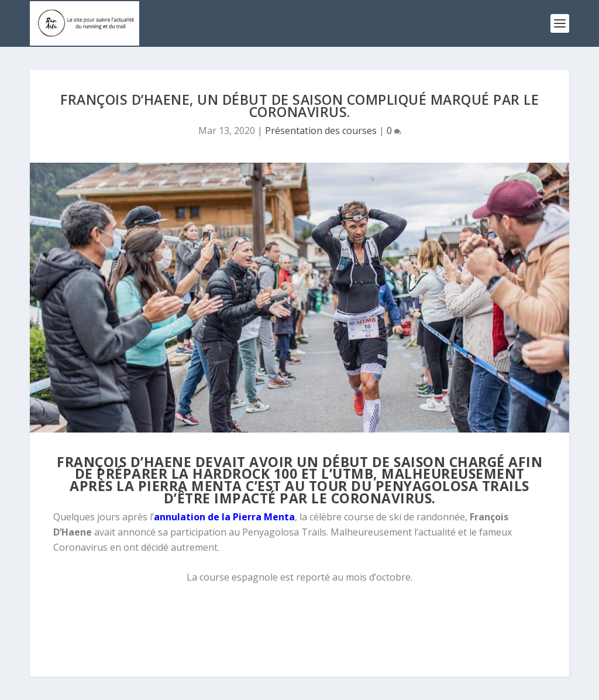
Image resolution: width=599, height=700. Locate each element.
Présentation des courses (321, 131)
